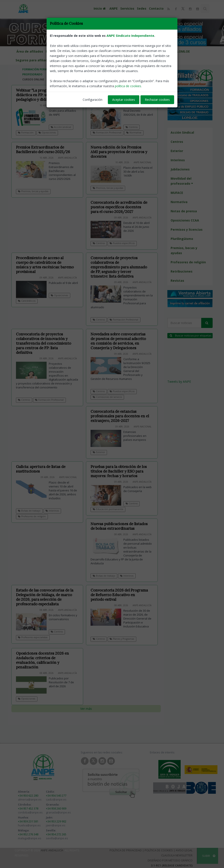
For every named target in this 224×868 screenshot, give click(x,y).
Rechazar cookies (157, 100)
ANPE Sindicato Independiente (130, 36)
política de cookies (128, 86)
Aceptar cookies (124, 100)
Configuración (93, 100)
